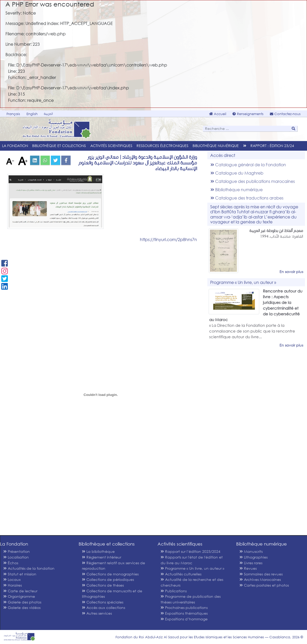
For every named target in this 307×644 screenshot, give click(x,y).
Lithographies (254, 557)
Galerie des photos (22, 602)
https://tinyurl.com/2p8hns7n (168, 239)
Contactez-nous (285, 114)
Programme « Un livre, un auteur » (192, 568)
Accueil (218, 114)
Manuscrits (251, 551)
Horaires (13, 585)
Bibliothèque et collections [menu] (59, 146)
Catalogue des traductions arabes (247, 198)
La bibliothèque (98, 551)
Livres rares (251, 563)
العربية (48, 114)
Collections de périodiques (108, 579)
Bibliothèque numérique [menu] (216, 146)
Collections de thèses (103, 585)
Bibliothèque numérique (237, 190)
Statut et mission (20, 574)
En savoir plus (291, 272)
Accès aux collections (104, 608)
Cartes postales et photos (264, 585)
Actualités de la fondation (29, 568)
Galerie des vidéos (22, 608)
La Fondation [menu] (15, 146)
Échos (11, 563)
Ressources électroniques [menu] (162, 146)
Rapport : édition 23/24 (272, 146)
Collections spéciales (103, 602)
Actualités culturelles (181, 574)
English (32, 114)
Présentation (17, 551)
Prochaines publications (184, 608)
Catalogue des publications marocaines (253, 181)
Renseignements (248, 114)
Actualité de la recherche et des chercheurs (192, 582)
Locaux (12, 579)
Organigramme (19, 596)
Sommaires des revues (261, 574)
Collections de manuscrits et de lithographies (112, 594)
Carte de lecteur (20, 591)
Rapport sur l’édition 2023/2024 (190, 551)
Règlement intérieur (102, 557)
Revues (248, 568)
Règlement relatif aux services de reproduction (114, 566)
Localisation (16, 557)
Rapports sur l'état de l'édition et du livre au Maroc (192, 560)
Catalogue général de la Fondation (248, 165)
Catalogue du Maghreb (237, 173)
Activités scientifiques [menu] (111, 146)
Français (13, 114)
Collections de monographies (110, 574)
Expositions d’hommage (184, 619)
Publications (174, 591)
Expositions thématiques (184, 613)
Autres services (97, 613)
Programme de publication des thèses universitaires (191, 599)
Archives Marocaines (260, 579)
